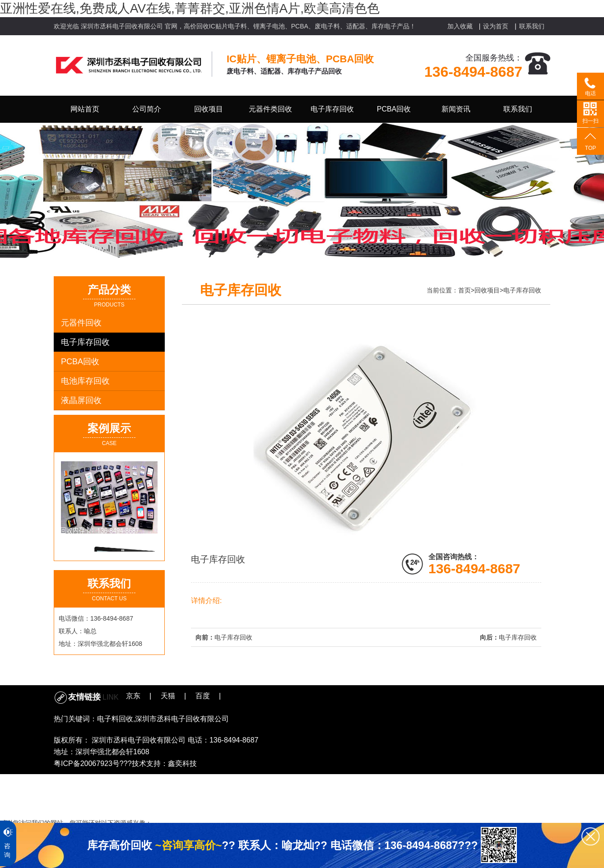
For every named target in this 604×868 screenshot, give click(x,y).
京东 (133, 696)
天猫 (168, 696)
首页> (466, 290)
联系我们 (532, 26)
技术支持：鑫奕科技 (164, 764)
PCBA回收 (80, 362)
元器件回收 (81, 323)
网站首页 (85, 109)
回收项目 (487, 290)
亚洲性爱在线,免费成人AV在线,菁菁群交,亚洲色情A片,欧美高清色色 (190, 8)
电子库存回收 (85, 342)
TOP (590, 148)
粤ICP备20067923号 (87, 764)
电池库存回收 (85, 381)
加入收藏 (460, 26)
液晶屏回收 (81, 400)
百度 (203, 696)
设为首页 (496, 26)
